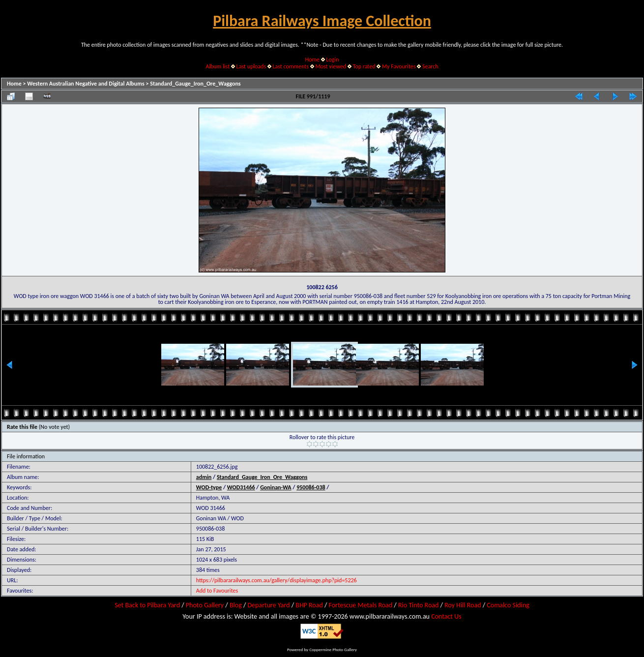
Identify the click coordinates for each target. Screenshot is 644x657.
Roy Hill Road (463, 605)
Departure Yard (268, 605)
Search (430, 66)
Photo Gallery (205, 605)
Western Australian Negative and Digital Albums (86, 84)
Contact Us (446, 616)
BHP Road (309, 605)
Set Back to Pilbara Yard (147, 605)
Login (332, 60)
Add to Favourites (217, 591)
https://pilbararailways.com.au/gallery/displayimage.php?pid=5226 (277, 580)
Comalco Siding (508, 605)
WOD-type (209, 487)
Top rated (364, 66)
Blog (236, 605)
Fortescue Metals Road (361, 605)
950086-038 (311, 487)
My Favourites (399, 66)
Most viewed (331, 66)
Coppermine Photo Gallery (333, 649)
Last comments (291, 66)
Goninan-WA (276, 487)
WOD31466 (241, 487)
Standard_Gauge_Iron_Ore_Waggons (195, 84)
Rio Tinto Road (418, 605)
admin (204, 477)
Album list (218, 66)
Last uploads (251, 66)
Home (312, 60)
